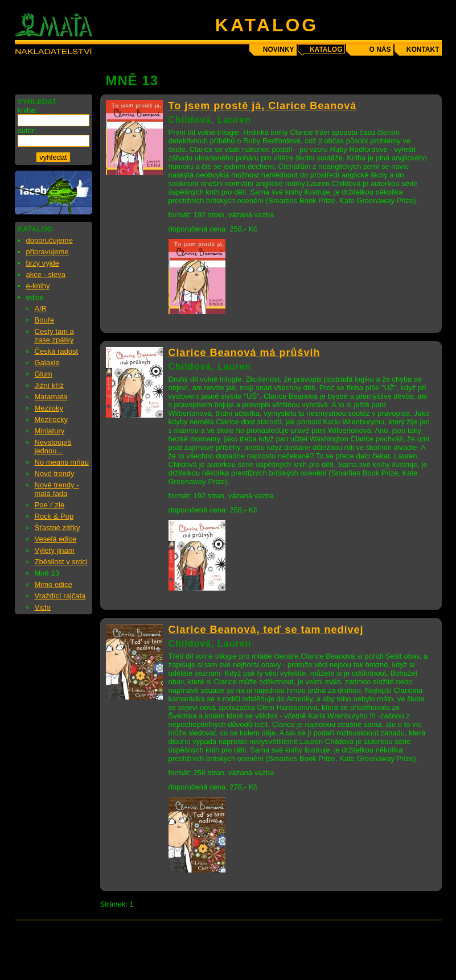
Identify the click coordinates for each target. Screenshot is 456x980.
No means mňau (62, 462)
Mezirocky (52, 419)
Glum (44, 374)
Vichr (43, 607)
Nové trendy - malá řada (57, 489)
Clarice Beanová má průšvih (245, 353)
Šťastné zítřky (57, 528)
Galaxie (47, 363)
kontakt (423, 49)
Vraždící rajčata (60, 596)
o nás (380, 49)
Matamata (51, 397)
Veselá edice (56, 539)
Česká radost (57, 351)
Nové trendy (55, 474)
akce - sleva (46, 274)
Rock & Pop (54, 516)
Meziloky (49, 408)
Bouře (45, 320)
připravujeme (48, 252)
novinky (279, 49)
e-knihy (38, 286)
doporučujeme (50, 240)
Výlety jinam (55, 550)
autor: (27, 131)
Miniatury (50, 431)
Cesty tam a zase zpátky (54, 336)
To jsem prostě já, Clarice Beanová (263, 106)
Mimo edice (54, 584)
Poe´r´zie (50, 505)
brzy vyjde (43, 263)
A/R (41, 309)
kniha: (28, 110)
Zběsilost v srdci (61, 562)
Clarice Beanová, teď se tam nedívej (266, 630)
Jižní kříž (49, 385)
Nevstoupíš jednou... (53, 446)
